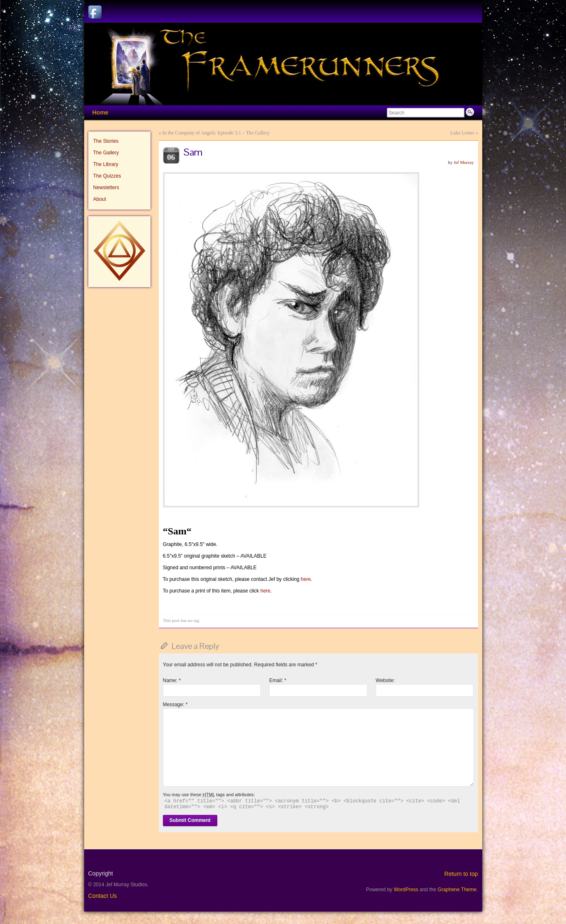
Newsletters (106, 188)
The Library (106, 164)
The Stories (106, 141)
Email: (278, 680)
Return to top (461, 874)
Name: (172, 680)
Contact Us (103, 896)
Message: (175, 705)
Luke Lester (462, 133)
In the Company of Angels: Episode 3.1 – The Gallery (216, 133)
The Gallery (106, 153)
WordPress (406, 890)
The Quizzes (107, 176)
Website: (385, 680)
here (306, 579)
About (100, 199)
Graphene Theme (457, 890)
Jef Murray (464, 162)
